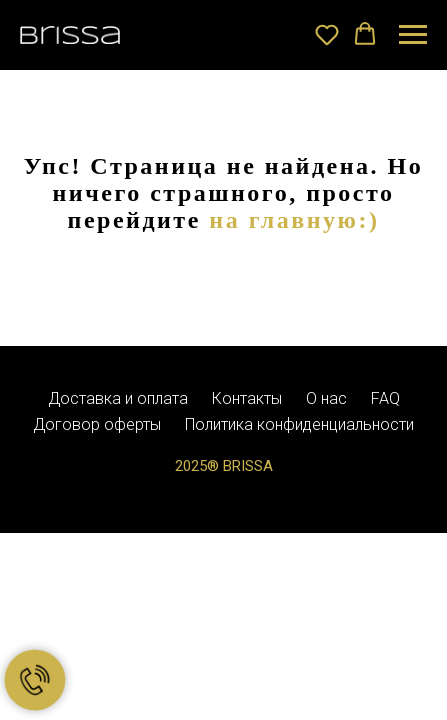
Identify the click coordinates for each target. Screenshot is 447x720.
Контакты (247, 398)
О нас (326, 398)
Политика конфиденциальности (299, 424)
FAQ (385, 398)
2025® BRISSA (224, 466)
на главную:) (294, 220)
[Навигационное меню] (413, 35)
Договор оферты (97, 424)
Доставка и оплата (118, 398)
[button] (327, 34)
